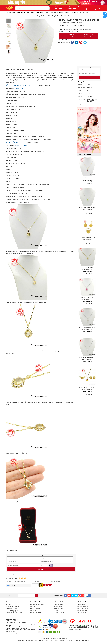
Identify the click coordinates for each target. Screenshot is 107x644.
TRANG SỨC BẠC (40, 13)
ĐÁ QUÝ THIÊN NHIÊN (65, 13)
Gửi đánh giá (48, 585)
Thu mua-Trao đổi (34, 610)
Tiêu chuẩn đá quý (82, 612)
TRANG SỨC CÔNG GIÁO (52, 13)
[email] (26, 595)
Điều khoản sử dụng (35, 614)
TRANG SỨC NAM (11, 13)
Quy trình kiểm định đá (83, 608)
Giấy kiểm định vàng (58, 610)
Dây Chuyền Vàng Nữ (21, 145)
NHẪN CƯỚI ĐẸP (30, 13)
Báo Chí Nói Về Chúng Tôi (12, 608)
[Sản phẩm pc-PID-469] (89, 130)
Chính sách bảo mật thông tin (13, 606)
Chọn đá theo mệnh (82, 610)
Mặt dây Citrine (19, 88)
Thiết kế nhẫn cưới (58, 604)
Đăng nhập (89, 9)
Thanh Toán (33, 606)
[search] (48, 8)
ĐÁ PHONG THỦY (84, 13)
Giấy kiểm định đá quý (59, 612)
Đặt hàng (41, 569)
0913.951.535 (89, 36)
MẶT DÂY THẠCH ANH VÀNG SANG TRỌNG (18, 85)
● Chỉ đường (17, 626)
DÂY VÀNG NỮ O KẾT (12, 142)
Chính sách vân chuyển (35, 612)
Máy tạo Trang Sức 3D (35, 608)
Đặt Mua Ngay (69, 36)
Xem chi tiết (89, 184)
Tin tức (79, 9)
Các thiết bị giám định (83, 606)
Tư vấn (105, 16)
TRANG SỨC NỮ (21, 13)
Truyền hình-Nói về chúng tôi (13, 610)
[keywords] (30, 8)
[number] (66, 31)
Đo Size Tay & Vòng (58, 608)
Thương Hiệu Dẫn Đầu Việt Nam (14, 612)
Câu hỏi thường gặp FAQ (12, 614)
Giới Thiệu (8, 604)
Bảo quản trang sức (58, 606)
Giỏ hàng (98, 9)
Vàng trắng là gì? (81, 604)
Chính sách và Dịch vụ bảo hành (38, 604)
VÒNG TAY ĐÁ (75, 13)
